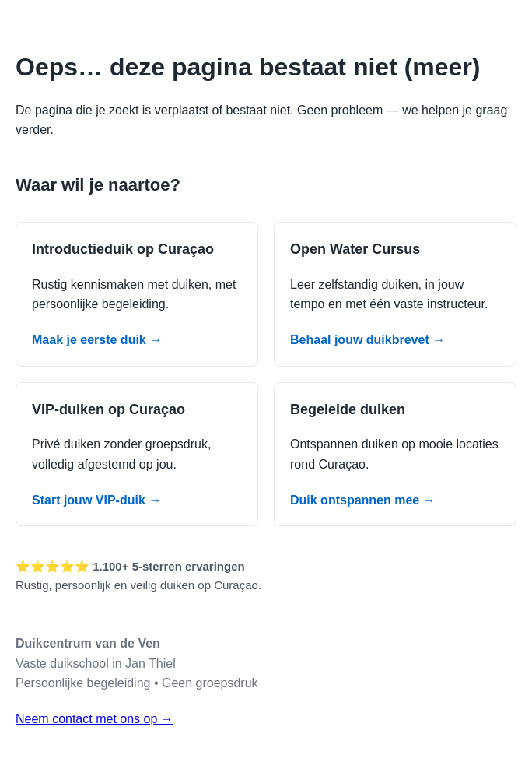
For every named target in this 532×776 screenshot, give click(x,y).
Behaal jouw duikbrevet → (367, 340)
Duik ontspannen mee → (363, 500)
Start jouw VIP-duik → (96, 500)
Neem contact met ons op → (94, 719)
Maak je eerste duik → (97, 340)
